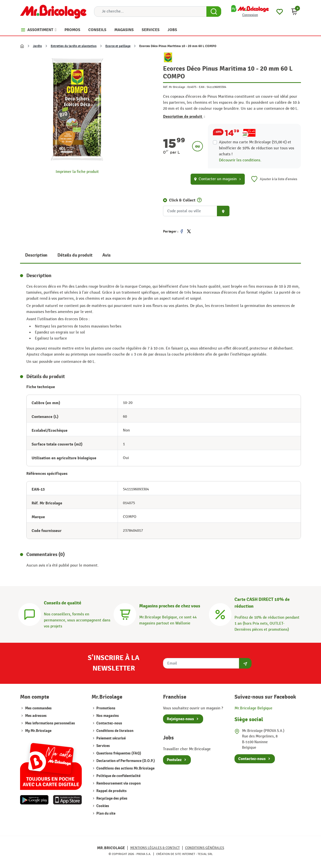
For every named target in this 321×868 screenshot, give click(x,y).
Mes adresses (36, 716)
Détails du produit (75, 255)
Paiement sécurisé (111, 738)
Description (36, 255)
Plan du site (105, 813)
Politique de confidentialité (118, 776)
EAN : (202, 87)
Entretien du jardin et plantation (74, 46)
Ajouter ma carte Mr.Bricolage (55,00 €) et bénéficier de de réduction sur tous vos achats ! (257, 148)
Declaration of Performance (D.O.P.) (125, 761)
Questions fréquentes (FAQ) (118, 753)
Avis (106, 255)
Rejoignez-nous (180, 719)
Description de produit (184, 117)
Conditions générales (205, 848)
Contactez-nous (109, 723)
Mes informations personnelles (50, 723)
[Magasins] (125, 614)
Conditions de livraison (114, 731)
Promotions (105, 708)
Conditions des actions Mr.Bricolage (125, 768)
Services (103, 746)
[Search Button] (214, 12)
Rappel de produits (111, 791)
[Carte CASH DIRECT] (220, 614)
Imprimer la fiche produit (77, 172)
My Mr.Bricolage (38, 731)
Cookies (102, 806)
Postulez (174, 760)
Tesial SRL (205, 854)
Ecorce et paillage (118, 46)
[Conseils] (30, 614)
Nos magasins (107, 716)
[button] (294, 12)
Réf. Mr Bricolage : (175, 87)
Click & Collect (182, 200)
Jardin (37, 46)
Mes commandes (38, 708)
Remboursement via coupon (118, 783)
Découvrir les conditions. (240, 160)
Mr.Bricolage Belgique (253, 708)
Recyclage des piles (111, 798)
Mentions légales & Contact (155, 848)
